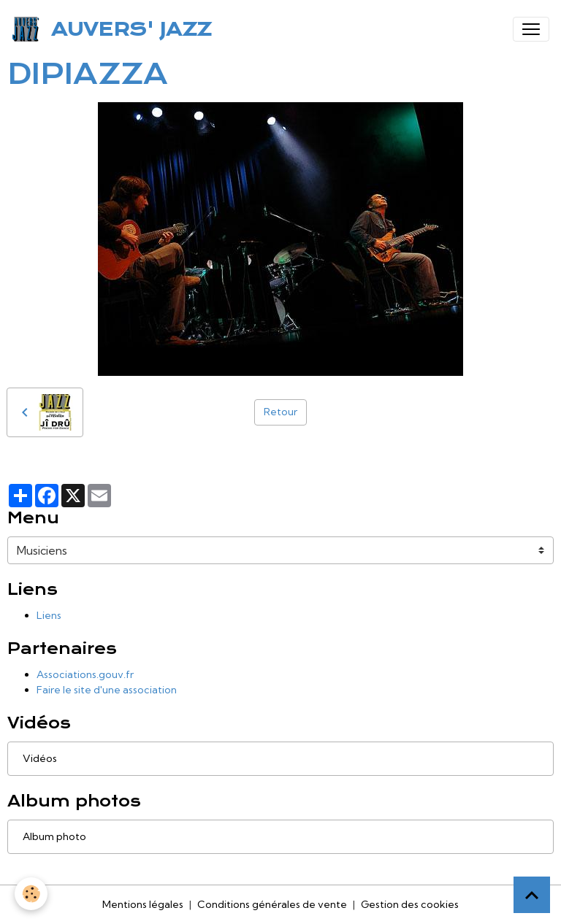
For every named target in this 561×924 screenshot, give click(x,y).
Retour (280, 412)
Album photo (54, 836)
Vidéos (40, 758)
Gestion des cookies (410, 904)
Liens (49, 615)
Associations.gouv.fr (85, 674)
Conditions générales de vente (272, 904)
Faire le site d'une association (107, 690)
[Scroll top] (532, 895)
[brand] (114, 29)
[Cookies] (31, 894)
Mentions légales (143, 904)
